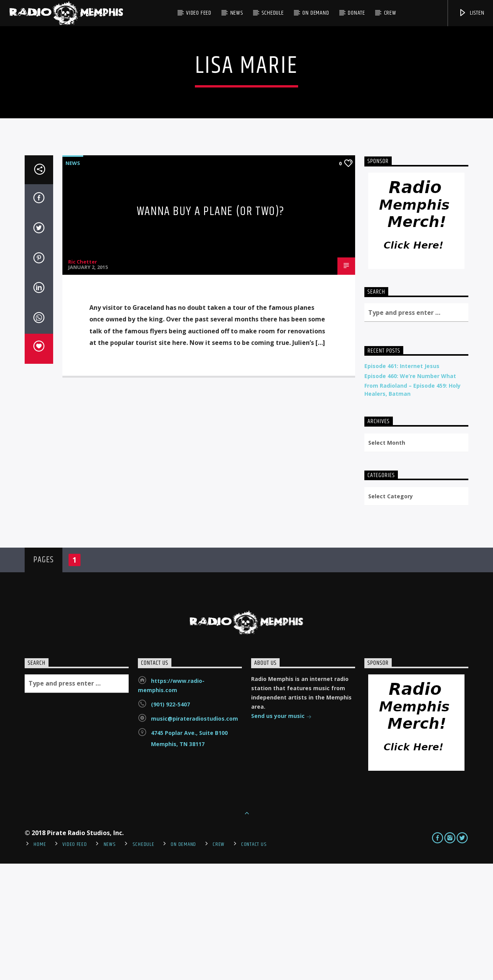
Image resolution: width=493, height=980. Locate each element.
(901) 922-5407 (170, 821)
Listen (471, 13)
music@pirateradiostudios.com (195, 835)
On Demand (316, 13)
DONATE (356, 13)
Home (40, 961)
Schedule (272, 13)
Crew (390, 13)
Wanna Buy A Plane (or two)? (211, 328)
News (237, 13)
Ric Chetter (83, 378)
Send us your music (281, 833)
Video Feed (199, 13)
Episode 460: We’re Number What (410, 492)
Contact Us (254, 961)
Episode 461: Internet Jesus (402, 482)
